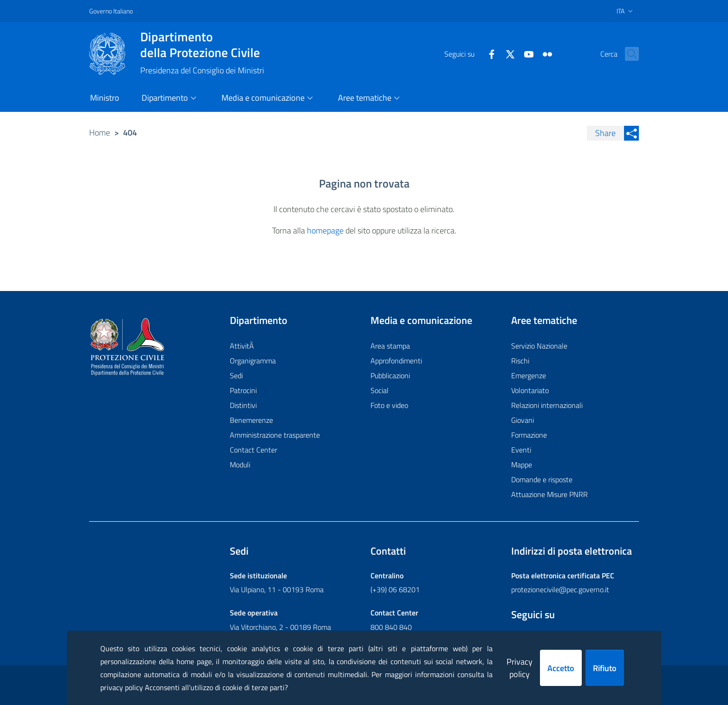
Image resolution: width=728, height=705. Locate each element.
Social (380, 390)
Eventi (521, 450)
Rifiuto (605, 668)
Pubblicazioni (390, 375)
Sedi (236, 375)
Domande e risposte (542, 479)
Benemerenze (251, 420)
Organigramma (253, 361)
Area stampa (390, 346)
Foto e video (389, 405)
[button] (628, 54)
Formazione (529, 435)
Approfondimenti (396, 361)
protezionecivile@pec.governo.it (560, 589)
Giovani (523, 420)
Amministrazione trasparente (275, 435)
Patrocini (243, 390)
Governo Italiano (111, 11)
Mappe (522, 465)
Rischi (520, 361)
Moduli (240, 465)
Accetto (561, 668)
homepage (325, 230)
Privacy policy (520, 668)
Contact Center (253, 450)
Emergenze (529, 375)
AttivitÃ (243, 346)
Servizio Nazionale (539, 346)
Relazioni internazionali (547, 405)
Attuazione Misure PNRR (549, 494)
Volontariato (530, 390)
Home (100, 133)
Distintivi (243, 405)
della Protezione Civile (202, 45)
